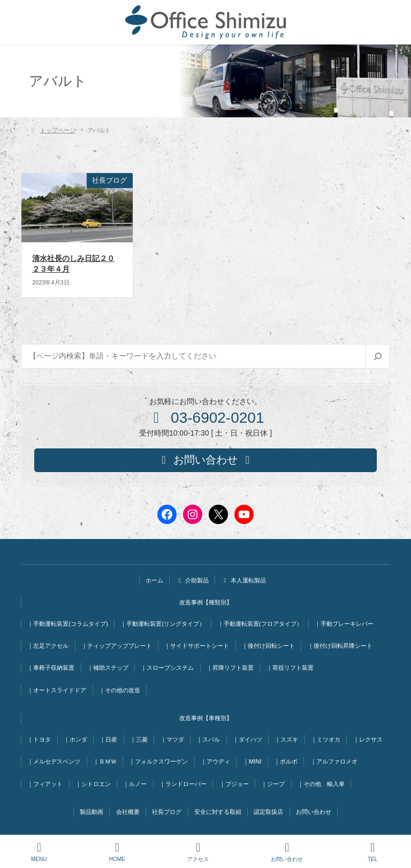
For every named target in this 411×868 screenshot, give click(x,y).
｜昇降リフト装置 (230, 668)
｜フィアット (45, 784)
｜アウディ (215, 761)
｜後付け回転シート (268, 646)
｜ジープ (273, 784)
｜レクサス (368, 739)
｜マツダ (172, 739)
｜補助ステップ (108, 668)
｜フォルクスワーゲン (158, 761)
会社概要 (128, 812)
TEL (372, 852)
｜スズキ (286, 739)
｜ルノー (135, 784)
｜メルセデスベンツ (54, 761)
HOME (117, 852)
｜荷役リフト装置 (290, 668)
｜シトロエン (93, 784)
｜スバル (208, 739)
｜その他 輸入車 (321, 784)
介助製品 (192, 580)
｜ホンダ (75, 739)
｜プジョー (234, 784)
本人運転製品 (244, 580)
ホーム (154, 580)
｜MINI (252, 761)
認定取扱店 (268, 812)
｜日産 (108, 739)
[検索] (378, 356)
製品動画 (92, 812)
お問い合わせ (314, 812)
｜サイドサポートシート (197, 646)
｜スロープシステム (167, 668)
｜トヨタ (39, 739)
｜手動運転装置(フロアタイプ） (260, 624)
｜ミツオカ (326, 739)
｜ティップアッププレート (117, 646)
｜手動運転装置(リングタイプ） (163, 624)
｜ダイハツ (248, 739)
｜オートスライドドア (57, 690)
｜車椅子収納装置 (51, 668)
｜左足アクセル (48, 646)
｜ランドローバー (183, 784)
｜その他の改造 (120, 690)
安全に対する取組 (218, 812)
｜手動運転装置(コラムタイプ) (68, 624)
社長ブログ (167, 812)
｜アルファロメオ (334, 761)
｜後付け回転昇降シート (340, 646)
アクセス (198, 852)
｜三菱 (139, 739)
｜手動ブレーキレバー (344, 624)
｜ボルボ (286, 761)
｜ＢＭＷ (105, 761)
